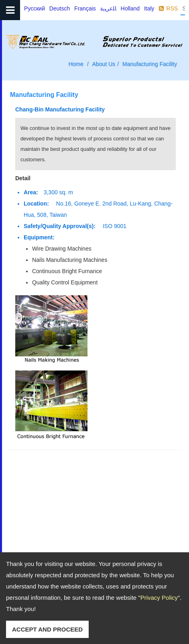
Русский (35, 8)
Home (76, 64)
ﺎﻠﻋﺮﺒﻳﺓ (108, 8)
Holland (130, 8)
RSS (172, 8)
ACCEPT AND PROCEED (47, 629)
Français (85, 8)
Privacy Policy (159, 598)
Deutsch (60, 8)
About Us (104, 64)
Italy (149, 8)
